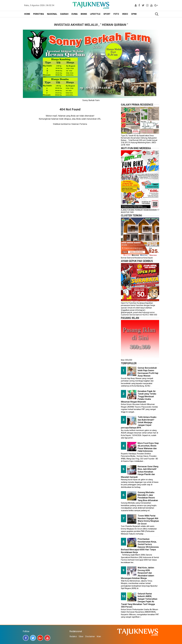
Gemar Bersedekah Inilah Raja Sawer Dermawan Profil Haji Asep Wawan (148, 372)
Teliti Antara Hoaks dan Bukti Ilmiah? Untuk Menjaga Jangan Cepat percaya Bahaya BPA (139, 422)
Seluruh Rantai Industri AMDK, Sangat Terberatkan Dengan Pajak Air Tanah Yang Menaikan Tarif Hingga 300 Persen (139, 600)
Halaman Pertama (79, 124)
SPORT (107, 14)
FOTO (116, 14)
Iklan (99, 636)
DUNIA (75, 14)
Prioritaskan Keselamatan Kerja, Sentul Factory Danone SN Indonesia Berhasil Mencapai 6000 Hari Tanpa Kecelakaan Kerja (140, 546)
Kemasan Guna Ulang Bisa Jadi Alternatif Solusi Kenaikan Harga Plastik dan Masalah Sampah (140, 472)
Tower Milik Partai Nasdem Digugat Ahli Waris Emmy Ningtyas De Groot (148, 520)
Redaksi (73, 636)
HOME (27, 14)
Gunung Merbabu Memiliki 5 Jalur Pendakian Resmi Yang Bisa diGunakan (148, 496)
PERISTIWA (39, 14)
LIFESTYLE (95, 14)
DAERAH (64, 14)
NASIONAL (52, 14)
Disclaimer (90, 636)
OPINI (134, 14)
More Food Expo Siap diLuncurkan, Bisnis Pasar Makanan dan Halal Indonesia (148, 447)
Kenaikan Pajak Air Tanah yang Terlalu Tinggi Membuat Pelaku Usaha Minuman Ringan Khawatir (139, 396)
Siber (81, 636)
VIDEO (125, 14)
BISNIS (84, 14)
